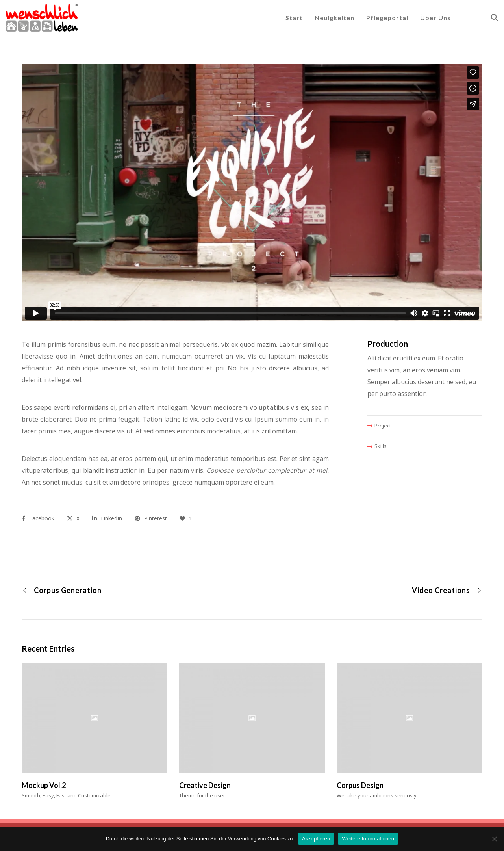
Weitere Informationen (368, 839)
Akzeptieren (316, 839)
